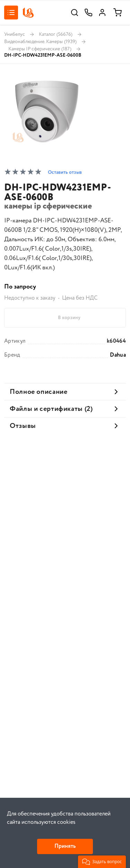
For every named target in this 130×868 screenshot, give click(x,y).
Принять (65, 846)
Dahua (118, 355)
